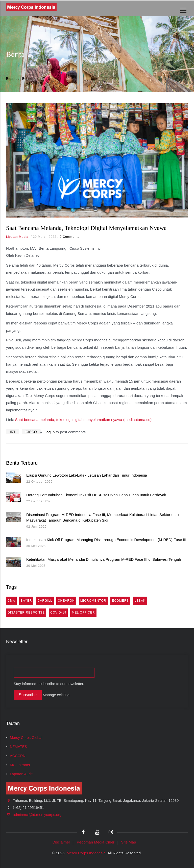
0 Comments (69, 237)
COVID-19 (58, 613)
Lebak (140, 601)
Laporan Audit (21, 774)
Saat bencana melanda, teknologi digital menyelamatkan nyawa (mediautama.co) (83, 420)
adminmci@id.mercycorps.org (34, 815)
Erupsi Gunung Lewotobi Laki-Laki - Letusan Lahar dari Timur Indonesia (87, 475)
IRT (13, 432)
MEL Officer (83, 613)
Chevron (66, 601)
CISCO (31, 432)
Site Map (128, 842)
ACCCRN (18, 756)
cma (11, 601)
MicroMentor (93, 601)
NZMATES (18, 747)
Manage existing (56, 695)
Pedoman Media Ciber (96, 842)
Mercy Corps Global (26, 738)
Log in (50, 432)
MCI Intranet (20, 765)
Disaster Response (26, 613)
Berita (27, 79)
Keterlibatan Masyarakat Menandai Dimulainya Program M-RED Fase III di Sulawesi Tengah (104, 559)
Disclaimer (61, 842)
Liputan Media (17, 237)
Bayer (26, 601)
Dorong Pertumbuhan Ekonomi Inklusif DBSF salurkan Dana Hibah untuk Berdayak (96, 495)
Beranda (13, 79)
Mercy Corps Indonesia (86, 853)
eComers (120, 601)
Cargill (45, 601)
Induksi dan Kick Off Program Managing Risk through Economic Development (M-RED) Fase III (106, 540)
